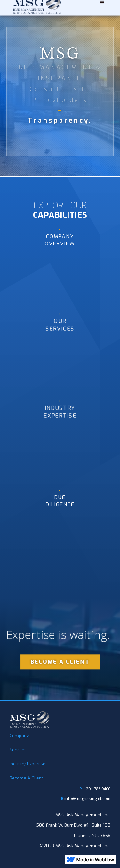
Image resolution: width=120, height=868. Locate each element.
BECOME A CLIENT (60, 662)
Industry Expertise (28, 764)
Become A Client (26, 778)
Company (19, 736)
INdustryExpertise (60, 408)
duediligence (60, 497)
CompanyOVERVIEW (60, 237)
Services (18, 750)
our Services (60, 322)
